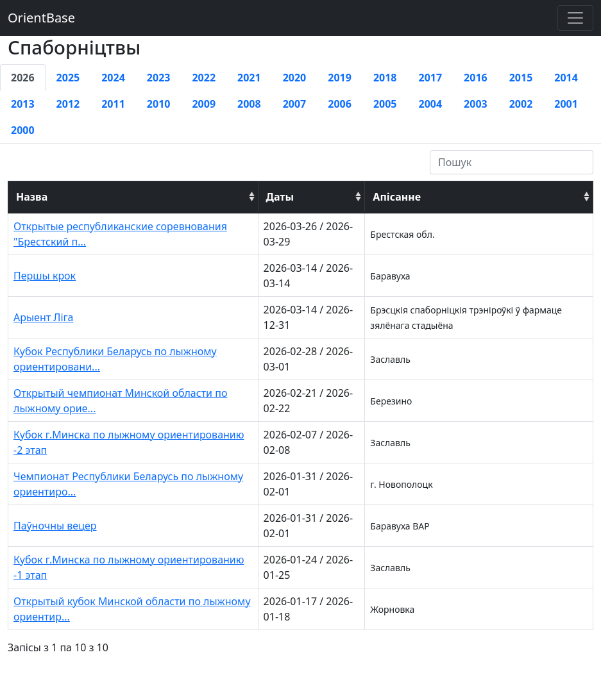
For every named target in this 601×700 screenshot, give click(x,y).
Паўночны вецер (55, 526)
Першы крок (45, 276)
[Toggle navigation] (575, 18)
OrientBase (41, 18)
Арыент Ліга (44, 317)
